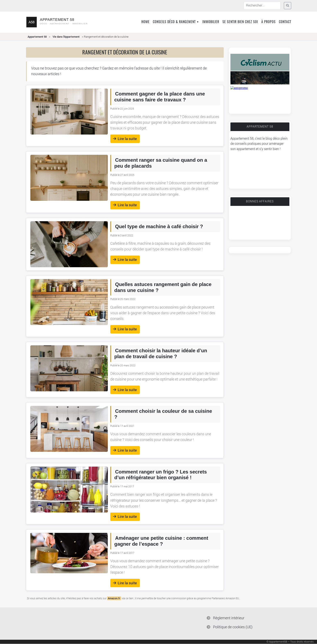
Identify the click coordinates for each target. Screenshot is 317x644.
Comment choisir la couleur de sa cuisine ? (163, 414)
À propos (268, 22)
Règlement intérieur (229, 618)
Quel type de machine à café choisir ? (159, 226)
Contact (285, 22)
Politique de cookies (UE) (233, 627)
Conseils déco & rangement (174, 22)
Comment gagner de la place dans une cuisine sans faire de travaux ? (160, 97)
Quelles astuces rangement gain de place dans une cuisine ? (163, 287)
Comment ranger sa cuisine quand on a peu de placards (161, 163)
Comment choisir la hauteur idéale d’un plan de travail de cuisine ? (161, 353)
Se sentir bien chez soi (240, 22)
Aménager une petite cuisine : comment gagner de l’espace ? (161, 541)
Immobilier (211, 22)
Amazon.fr (114, 598)
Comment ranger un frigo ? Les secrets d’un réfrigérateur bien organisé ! (161, 475)
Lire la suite (125, 139)
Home (146, 22)
